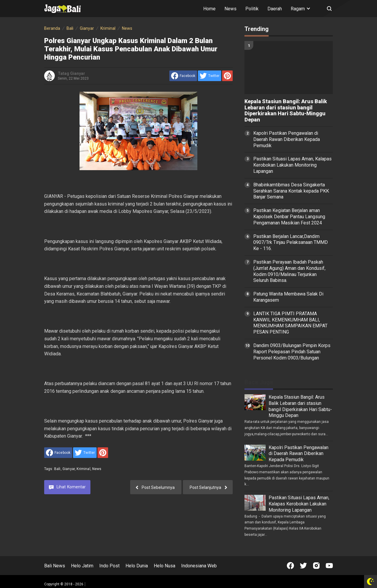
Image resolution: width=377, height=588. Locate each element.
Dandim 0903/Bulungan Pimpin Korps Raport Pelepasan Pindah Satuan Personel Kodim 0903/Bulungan (292, 352)
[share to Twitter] (210, 76)
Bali (57, 469)
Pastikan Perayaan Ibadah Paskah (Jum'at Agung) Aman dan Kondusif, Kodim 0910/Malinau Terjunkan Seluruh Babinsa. (289, 271)
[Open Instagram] (316, 566)
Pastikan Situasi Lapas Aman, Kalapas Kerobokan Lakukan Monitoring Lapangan (292, 165)
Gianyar (69, 469)
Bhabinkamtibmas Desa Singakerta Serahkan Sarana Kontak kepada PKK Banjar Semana (291, 191)
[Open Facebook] (290, 566)
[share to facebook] (183, 76)
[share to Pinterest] (227, 76)
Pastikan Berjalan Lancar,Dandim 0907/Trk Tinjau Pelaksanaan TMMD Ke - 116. (291, 243)
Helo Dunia (137, 566)
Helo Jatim (82, 566)
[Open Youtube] (329, 566)
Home (209, 9)
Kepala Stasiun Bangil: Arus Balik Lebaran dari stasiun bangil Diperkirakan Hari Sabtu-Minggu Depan (286, 111)
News (230, 9)
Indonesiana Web (199, 566)
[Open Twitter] (303, 566)
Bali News (55, 566)
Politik (252, 9)
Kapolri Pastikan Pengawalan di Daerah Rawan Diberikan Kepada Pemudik (287, 139)
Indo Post (109, 566)
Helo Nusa (164, 566)
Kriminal (83, 469)
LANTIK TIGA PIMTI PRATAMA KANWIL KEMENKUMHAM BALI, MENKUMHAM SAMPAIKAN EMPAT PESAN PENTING (290, 323)
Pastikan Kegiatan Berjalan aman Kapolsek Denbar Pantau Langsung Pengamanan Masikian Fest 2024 (289, 217)
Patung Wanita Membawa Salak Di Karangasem (288, 297)
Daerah (275, 9)
